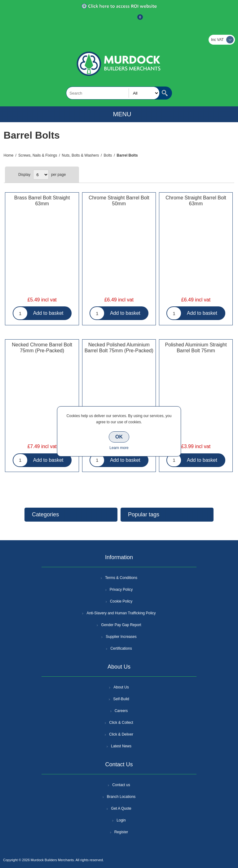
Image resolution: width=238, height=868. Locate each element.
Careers (121, 711)
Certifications (121, 648)
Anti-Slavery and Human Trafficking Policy (121, 613)
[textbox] (113, 93)
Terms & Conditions (121, 578)
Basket (135, 20)
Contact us (121, 785)
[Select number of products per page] (41, 175)
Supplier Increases (121, 637)
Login (121, 820)
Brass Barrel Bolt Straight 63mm (42, 201)
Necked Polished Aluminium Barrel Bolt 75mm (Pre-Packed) (119, 348)
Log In (118, 20)
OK (119, 437)
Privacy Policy (121, 590)
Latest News (121, 746)
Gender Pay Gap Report (121, 625)
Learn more (119, 448)
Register (102, 20)
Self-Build (121, 699)
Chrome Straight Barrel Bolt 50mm (119, 201)
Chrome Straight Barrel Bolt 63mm (196, 201)
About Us (121, 687)
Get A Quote (121, 808)
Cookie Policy (121, 601)
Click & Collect (121, 723)
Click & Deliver (121, 734)
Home (9, 155)
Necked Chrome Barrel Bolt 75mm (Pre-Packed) (42, 348)
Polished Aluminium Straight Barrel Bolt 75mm (196, 348)
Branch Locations (121, 797)
